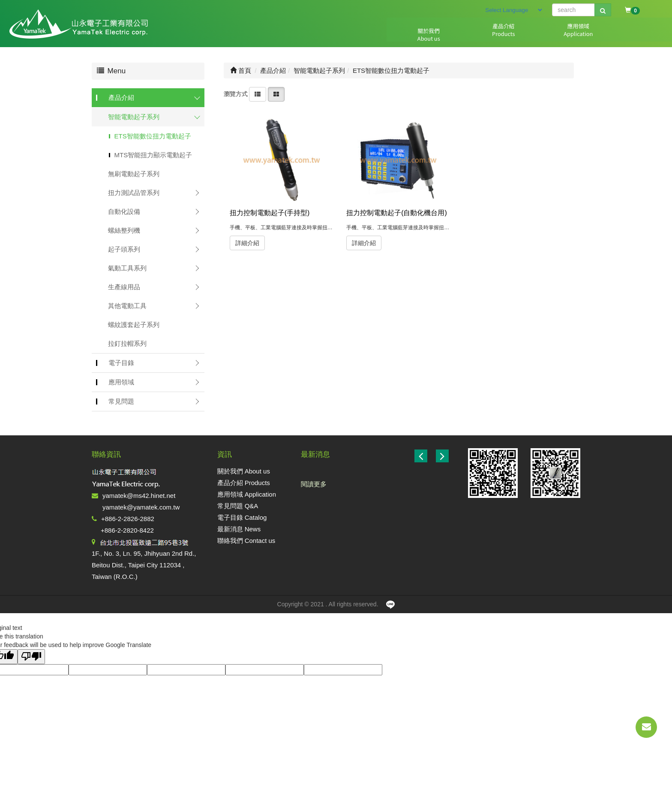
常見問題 (492, 35)
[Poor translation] (31, 657)
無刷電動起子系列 (134, 174)
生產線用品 (124, 287)
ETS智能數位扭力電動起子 (153, 136)
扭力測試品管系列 (134, 193)
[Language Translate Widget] (513, 10)
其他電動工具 (127, 306)
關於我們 (357, 35)
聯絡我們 (627, 35)
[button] (442, 456)
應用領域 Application (247, 494)
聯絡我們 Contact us (246, 541)
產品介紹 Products (244, 483)
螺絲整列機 (124, 230)
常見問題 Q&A (238, 506)
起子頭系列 (124, 249)
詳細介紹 (247, 243)
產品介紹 (402, 35)
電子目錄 (537, 35)
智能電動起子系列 (134, 117)
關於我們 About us (244, 471)
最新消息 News (239, 529)
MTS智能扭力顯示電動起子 (153, 155)
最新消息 (582, 35)
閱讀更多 (314, 484)
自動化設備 (124, 211)
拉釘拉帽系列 (127, 343)
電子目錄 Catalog (242, 517)
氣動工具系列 (127, 268)
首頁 (241, 70)
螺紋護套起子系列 (134, 325)
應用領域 (447, 35)
